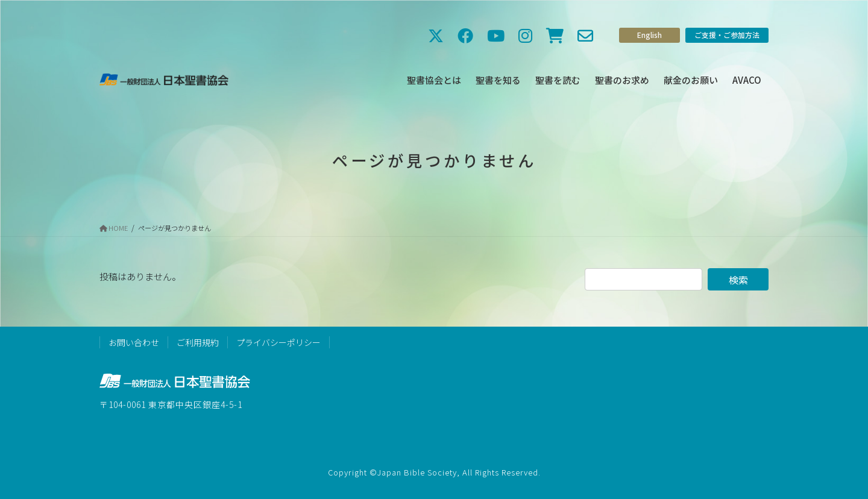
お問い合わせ (134, 342)
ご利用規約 (198, 342)
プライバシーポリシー (278, 342)
